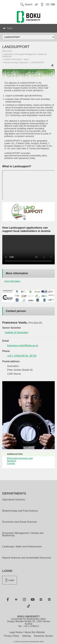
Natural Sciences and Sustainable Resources (27, 558)
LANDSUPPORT (38, 63)
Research (12, 461)
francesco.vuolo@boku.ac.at (22, 345)
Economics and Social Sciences (20, 522)
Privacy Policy (12, 636)
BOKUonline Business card (20, 458)
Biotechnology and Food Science (20, 511)
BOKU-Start (7, 51)
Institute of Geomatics (13, 59)
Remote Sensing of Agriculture (16, 63)
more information (12, 281)
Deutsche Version (44, 636)
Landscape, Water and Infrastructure (22, 547)
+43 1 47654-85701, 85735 (22, 356)
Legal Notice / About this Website (27, 632)
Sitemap (27, 636)
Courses (11, 463)
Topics (10, 28)
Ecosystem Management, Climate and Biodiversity (23, 534)
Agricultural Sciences (14, 500)
